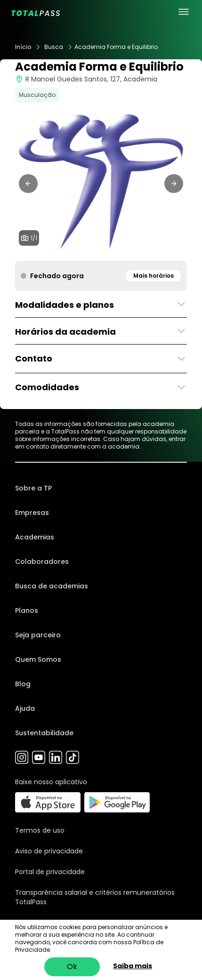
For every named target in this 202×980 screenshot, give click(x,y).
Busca (54, 47)
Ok (72, 967)
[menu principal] (184, 12)
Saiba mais (133, 966)
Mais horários (154, 276)
